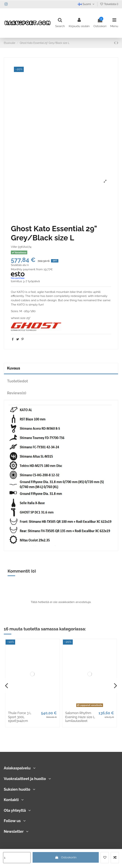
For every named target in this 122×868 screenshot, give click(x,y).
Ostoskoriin (66, 857)
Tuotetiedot (18, 381)
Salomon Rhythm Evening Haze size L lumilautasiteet (80, 717)
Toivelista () (109, 4)
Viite (14, 247)
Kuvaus (14, 368)
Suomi (86, 4)
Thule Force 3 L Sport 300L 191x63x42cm (20, 717)
